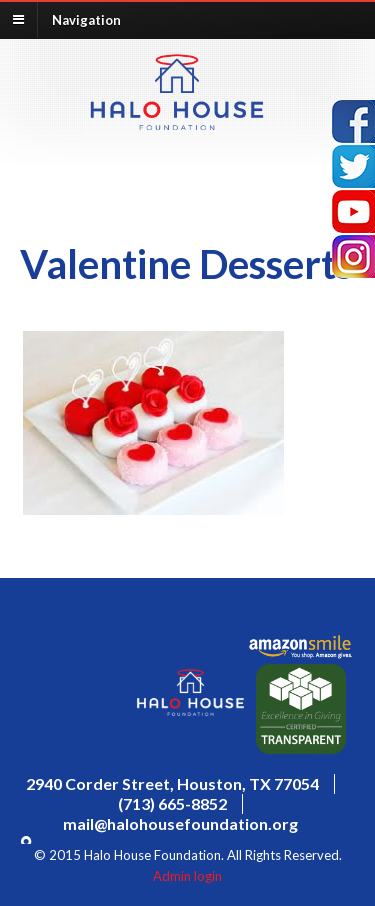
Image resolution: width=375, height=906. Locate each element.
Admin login (187, 876)
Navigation (86, 19)
